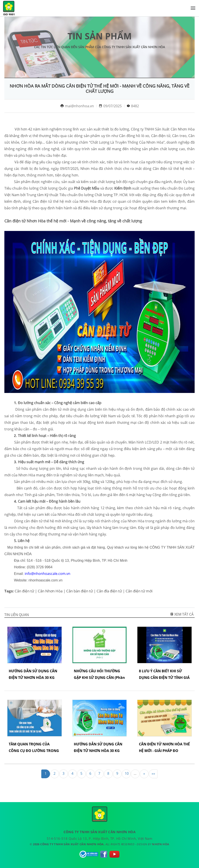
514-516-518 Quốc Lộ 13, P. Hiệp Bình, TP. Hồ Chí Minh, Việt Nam (99, 838)
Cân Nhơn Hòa (50, 591)
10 (127, 773)
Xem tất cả (182, 614)
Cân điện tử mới (139, 591)
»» (153, 773)
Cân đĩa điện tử (109, 591)
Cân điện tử (24, 591)
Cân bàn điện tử (80, 591)
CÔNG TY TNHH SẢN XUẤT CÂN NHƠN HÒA (9, 9)
